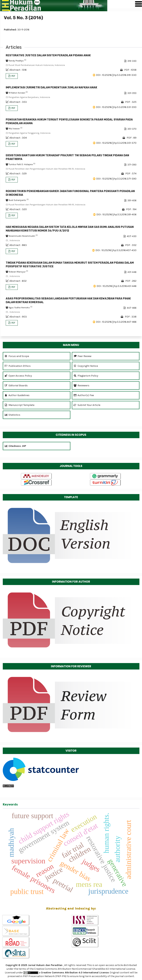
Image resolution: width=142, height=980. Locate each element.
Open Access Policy (18, 376)
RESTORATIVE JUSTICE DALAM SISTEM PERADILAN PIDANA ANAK (48, 55)
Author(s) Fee (84, 395)
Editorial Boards (16, 385)
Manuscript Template (19, 405)
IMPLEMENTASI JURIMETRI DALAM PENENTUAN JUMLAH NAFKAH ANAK (51, 88)
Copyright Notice (86, 366)
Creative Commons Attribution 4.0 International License (75, 973)
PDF (13, 76)
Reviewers (82, 385)
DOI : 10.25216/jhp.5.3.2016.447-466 (116, 322)
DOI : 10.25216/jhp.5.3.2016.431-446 (117, 286)
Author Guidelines (17, 395)
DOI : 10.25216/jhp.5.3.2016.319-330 (116, 75)
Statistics (12, 415)
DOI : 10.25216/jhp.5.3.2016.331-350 (116, 107)
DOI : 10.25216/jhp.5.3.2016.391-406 (116, 214)
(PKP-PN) (61, 976)
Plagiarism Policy (86, 376)
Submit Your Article (87, 405)
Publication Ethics (18, 366)
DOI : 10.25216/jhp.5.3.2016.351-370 (116, 143)
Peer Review (83, 356)
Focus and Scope (17, 356)
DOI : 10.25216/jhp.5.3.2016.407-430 (116, 250)
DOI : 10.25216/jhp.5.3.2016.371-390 (116, 179)
